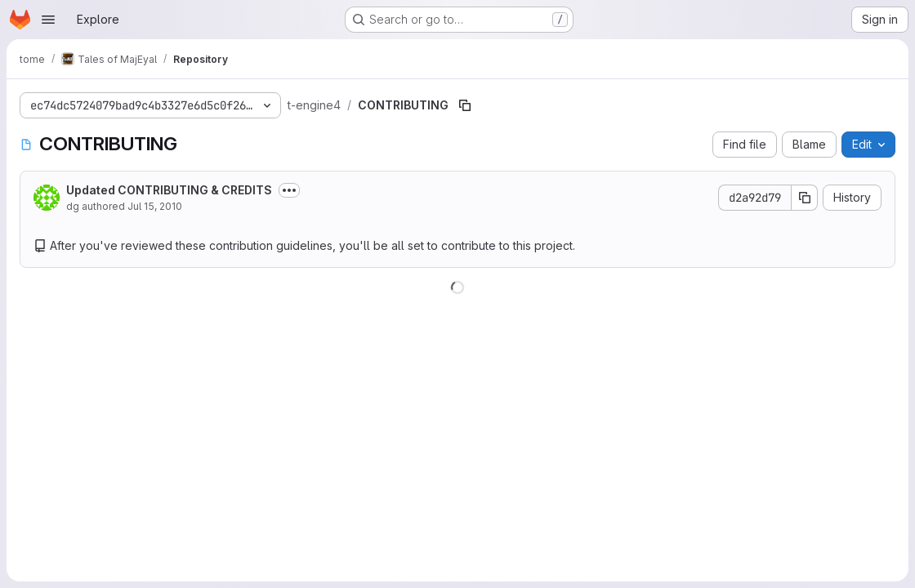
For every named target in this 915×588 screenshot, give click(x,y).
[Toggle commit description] (289, 190)
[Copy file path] (465, 105)
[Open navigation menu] (48, 20)
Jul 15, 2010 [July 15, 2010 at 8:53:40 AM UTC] (155, 206)
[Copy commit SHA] (805, 198)
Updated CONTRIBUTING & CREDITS (169, 190)
